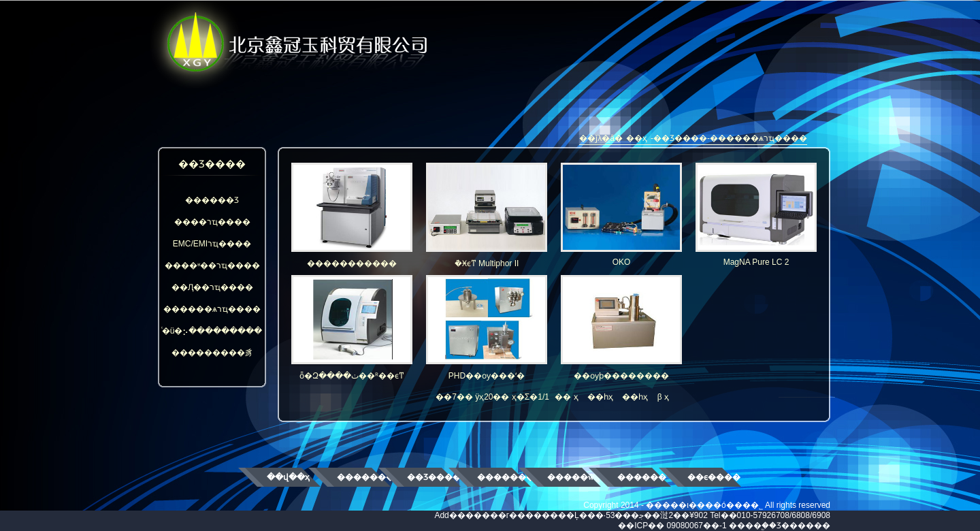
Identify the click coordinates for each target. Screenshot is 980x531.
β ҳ (663, 397)
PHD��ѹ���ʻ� (487, 328)
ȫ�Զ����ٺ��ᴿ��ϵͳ (352, 328)
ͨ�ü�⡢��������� (212, 331)
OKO (621, 215)
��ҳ (637, 138)
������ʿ (642, 477)
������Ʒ (212, 200)
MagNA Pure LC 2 (756, 215)
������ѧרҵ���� (212, 309)
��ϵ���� (714, 477)
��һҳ (600, 397)
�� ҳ (566, 397)
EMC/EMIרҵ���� (212, 244)
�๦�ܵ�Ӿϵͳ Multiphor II (487, 215)
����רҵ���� (212, 222)
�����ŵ (571, 477)
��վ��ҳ (288, 477)
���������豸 (212, 353)
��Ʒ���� (434, 477)
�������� (364, 477)
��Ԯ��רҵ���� (212, 287)
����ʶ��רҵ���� (212, 265)
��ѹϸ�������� (621, 328)
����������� (352, 215)
